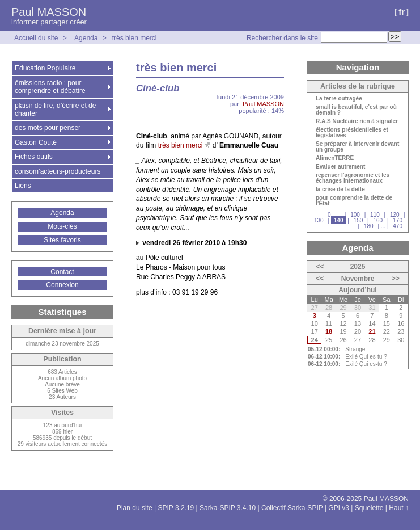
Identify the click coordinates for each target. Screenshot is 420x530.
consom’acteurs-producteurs (58, 171)
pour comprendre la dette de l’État (354, 201)
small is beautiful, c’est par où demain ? (356, 110)
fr (402, 12)
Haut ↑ (399, 508)
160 (378, 220)
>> (396, 279)
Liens (23, 186)
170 (398, 220)
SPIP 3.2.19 (176, 508)
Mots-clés (62, 226)
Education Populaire (45, 68)
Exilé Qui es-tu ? (366, 357)
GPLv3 (339, 508)
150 (359, 220)
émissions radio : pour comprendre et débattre (50, 87)
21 (372, 331)
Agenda (86, 38)
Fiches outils (34, 157)
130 (319, 220)
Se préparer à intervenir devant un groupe (357, 147)
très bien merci (135, 38)
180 (369, 226)
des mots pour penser (48, 128)
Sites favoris (62, 240)
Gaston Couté (36, 142)
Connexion (62, 285)
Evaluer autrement (340, 167)
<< (320, 267)
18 (329, 331)
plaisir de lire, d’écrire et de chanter (55, 110)
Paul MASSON (49, 12)
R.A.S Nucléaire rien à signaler (357, 121)
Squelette (369, 508)
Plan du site (135, 508)
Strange (355, 349)
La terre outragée (339, 99)
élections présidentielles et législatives (352, 133)
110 (375, 215)
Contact (62, 272)
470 (398, 226)
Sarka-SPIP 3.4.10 (228, 508)
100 (355, 215)
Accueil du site (36, 38)
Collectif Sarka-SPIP (292, 508)
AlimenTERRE (335, 158)
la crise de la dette (340, 190)
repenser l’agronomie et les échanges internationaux (353, 178)
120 (395, 215)
